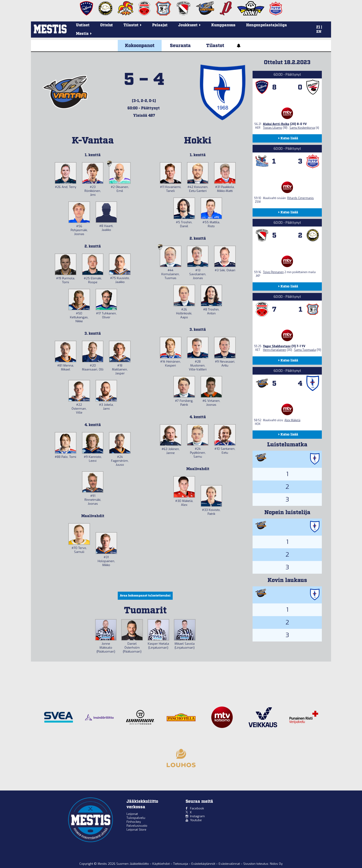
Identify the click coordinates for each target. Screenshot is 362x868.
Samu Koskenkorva (302, 128)
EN (319, 32)
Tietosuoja (181, 864)
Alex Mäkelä (292, 420)
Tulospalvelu (136, 818)
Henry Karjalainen (275, 350)
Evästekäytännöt (204, 864)
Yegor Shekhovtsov (277, 346)
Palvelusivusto (137, 826)
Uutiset (83, 25)
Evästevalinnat (229, 864)
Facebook (197, 808)
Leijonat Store (136, 830)
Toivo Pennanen (273, 272)
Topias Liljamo (273, 128)
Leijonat (132, 814)
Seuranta (180, 46)
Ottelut (107, 25)
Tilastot (215, 46)
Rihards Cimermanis (300, 198)
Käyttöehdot (161, 864)
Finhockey (134, 822)
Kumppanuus (223, 25)
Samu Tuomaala (305, 350)
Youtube (196, 820)
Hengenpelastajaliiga (267, 25)
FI (318, 27)
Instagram (197, 816)
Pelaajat (160, 25)
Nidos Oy (276, 864)
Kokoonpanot (140, 46)
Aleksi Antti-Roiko (276, 124)
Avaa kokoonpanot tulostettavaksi (145, 596)
